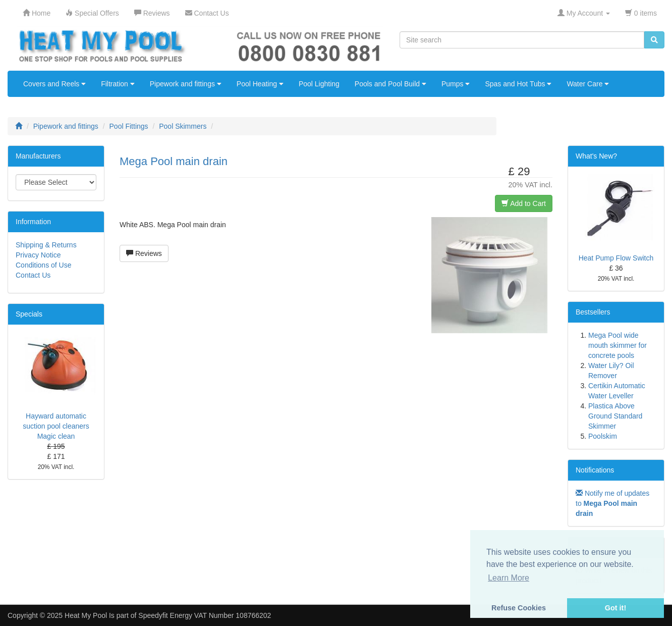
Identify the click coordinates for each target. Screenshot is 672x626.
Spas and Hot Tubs (518, 84)
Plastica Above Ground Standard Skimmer (615, 416)
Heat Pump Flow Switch (616, 258)
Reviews (144, 253)
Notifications (595, 470)
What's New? (596, 156)
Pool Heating (260, 84)
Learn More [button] (509, 578)
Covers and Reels (54, 84)
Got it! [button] (615, 608)
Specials (29, 314)
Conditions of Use (44, 265)
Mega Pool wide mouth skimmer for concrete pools (618, 345)
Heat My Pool (86, 615)
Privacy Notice (38, 255)
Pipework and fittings (186, 84)
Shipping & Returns (46, 245)
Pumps (456, 84)
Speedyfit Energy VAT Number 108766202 (205, 615)
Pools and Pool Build (390, 84)
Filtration (118, 84)
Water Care (588, 84)
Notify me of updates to (612, 503)
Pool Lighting (319, 84)
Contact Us (33, 275)
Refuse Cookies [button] (519, 608)
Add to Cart (524, 203)
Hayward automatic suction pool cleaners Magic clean (56, 426)
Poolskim (603, 436)
